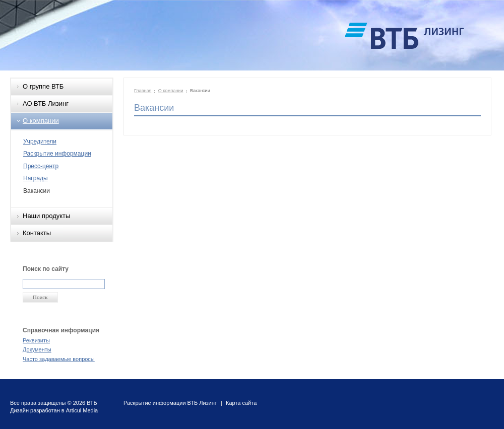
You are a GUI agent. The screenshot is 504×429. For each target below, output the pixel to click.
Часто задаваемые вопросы (59, 359)
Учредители (40, 141)
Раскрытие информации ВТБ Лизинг (170, 403)
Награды (36, 178)
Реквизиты (36, 340)
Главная (143, 91)
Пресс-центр (41, 166)
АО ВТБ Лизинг (46, 103)
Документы (37, 349)
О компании (41, 121)
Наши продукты (46, 216)
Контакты (37, 233)
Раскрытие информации (57, 154)
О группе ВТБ (43, 86)
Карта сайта (241, 403)
